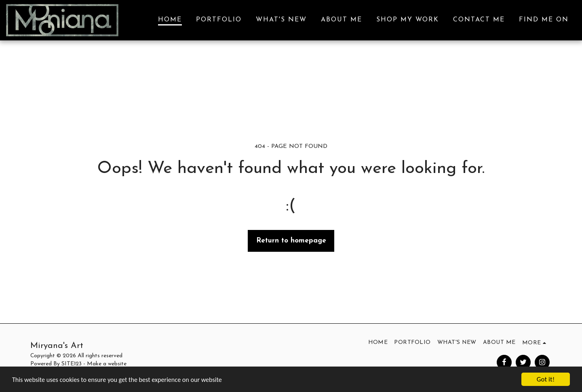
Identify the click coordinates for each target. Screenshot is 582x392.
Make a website (107, 364)
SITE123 (72, 364)
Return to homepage (291, 241)
